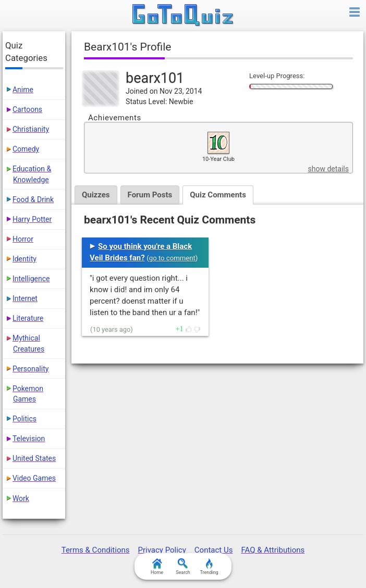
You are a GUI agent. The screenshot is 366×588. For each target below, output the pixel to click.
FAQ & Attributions (273, 550)
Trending (209, 567)
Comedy (26, 149)
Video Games (34, 478)
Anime (23, 90)
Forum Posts (150, 195)
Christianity (31, 129)
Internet (25, 298)
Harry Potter (32, 219)
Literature (28, 318)
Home (157, 567)
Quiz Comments (218, 195)
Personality (31, 369)
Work (21, 498)
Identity (25, 259)
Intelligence (31, 279)
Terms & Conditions (96, 550)
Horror (23, 239)
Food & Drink (33, 199)
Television (29, 439)
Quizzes (96, 195)
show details (328, 169)
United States (34, 458)
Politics (25, 419)
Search (183, 567)
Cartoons (27, 109)
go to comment (172, 258)
